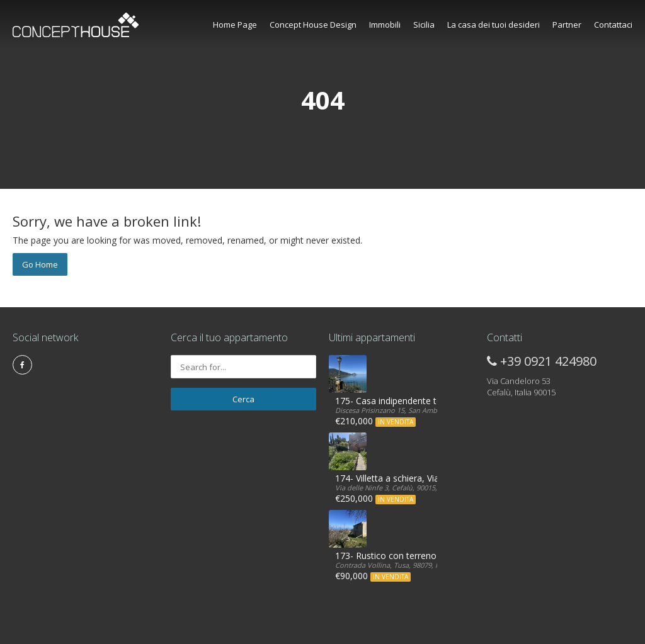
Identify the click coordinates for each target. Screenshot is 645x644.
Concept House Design (313, 25)
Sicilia (424, 25)
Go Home (40, 264)
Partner (567, 25)
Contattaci (613, 25)
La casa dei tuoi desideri (494, 25)
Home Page (235, 25)
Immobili (385, 25)
